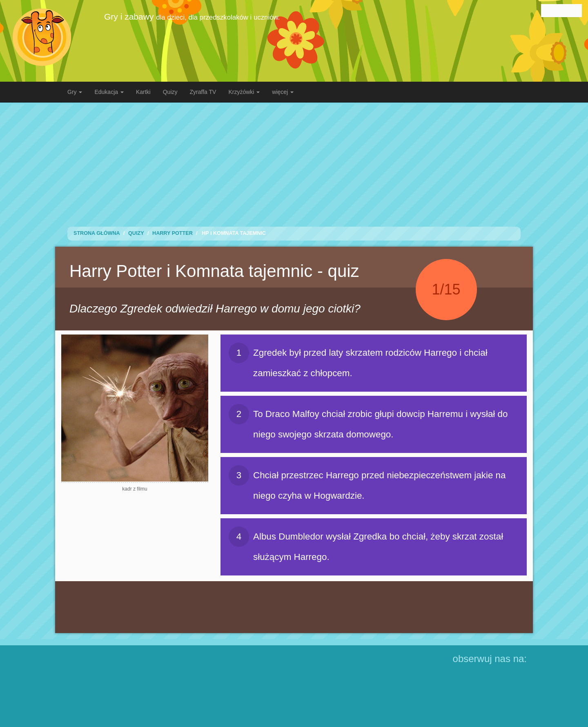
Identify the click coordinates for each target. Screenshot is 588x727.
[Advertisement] (294, 161)
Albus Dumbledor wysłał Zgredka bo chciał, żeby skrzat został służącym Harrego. (366, 544)
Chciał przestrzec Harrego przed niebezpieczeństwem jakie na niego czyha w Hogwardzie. (367, 483)
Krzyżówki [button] (244, 92)
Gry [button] (75, 92)
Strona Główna (97, 233)
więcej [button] (283, 92)
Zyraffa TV (203, 92)
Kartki (143, 92)
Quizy (170, 92)
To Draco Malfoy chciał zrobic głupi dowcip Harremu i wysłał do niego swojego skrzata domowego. (368, 422)
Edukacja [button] (109, 92)
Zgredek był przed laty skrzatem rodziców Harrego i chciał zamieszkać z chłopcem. (358, 360)
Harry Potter (173, 233)
